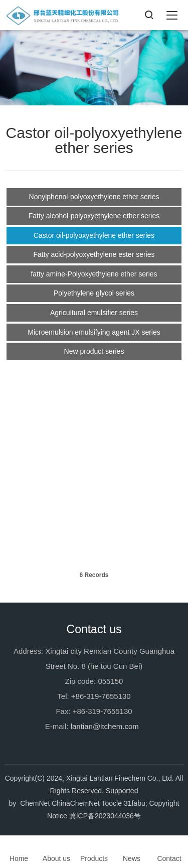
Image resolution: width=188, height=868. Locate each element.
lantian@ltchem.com (105, 726)
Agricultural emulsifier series (94, 312)
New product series (94, 350)
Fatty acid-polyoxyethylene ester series (94, 253)
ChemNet (35, 803)
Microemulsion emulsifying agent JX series (94, 331)
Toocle (112, 803)
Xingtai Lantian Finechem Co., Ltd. (120, 778)
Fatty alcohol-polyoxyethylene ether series (94, 215)
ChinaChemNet (76, 803)
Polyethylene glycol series (94, 292)
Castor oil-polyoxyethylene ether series (94, 234)
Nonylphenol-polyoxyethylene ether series (94, 196)
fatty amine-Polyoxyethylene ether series (94, 273)
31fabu (135, 803)
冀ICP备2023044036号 (105, 816)
